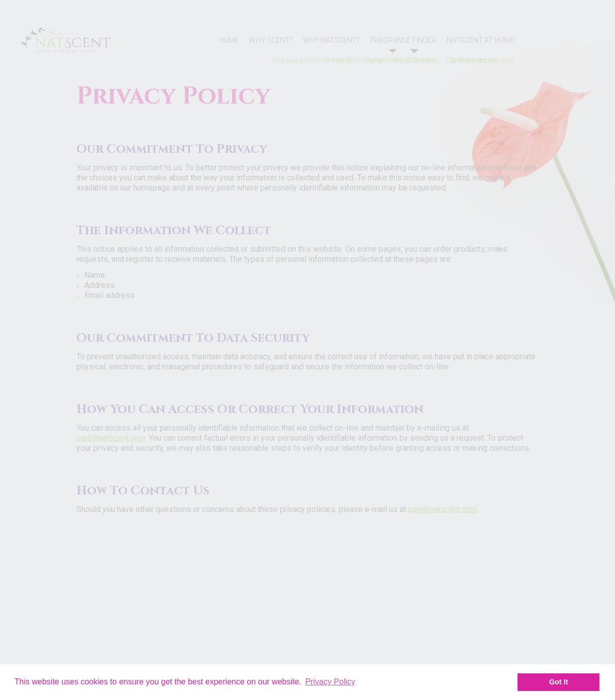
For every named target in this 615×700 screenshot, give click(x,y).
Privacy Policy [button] (330, 682)
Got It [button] (559, 682)
